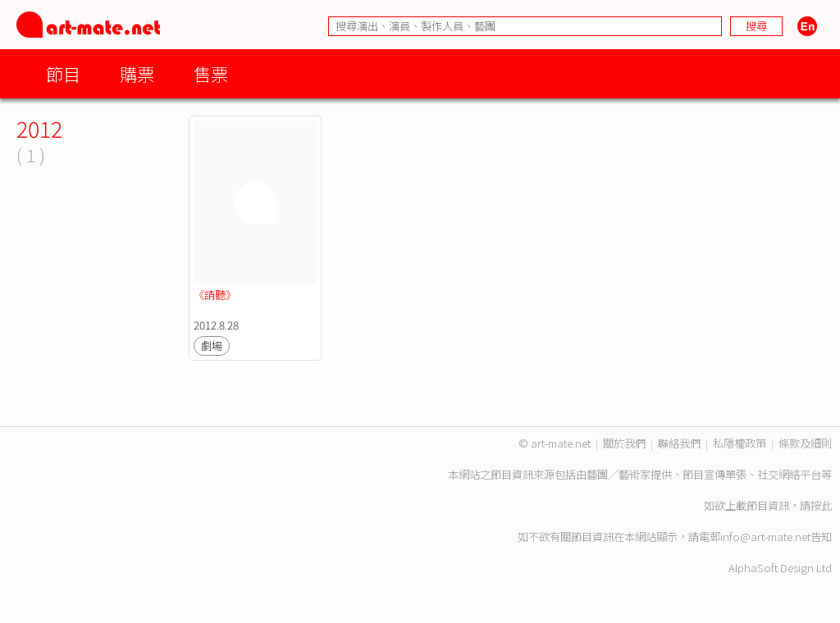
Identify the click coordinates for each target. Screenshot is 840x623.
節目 (63, 73)
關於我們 (624, 443)
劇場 (212, 346)
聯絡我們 (679, 443)
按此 (821, 505)
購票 (137, 73)
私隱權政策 (740, 443)
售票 (211, 73)
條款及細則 (805, 443)
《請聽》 (215, 295)
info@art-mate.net (765, 537)
